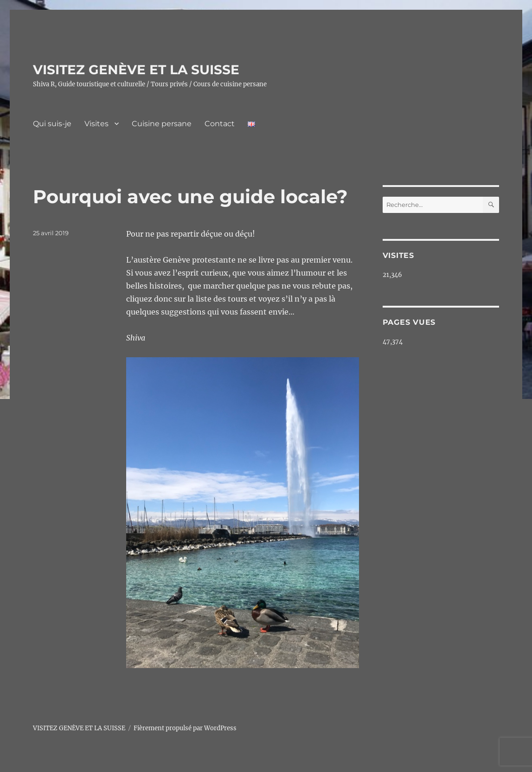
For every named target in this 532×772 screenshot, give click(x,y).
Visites (96, 124)
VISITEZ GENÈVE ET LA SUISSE (136, 70)
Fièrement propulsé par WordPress (185, 728)
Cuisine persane (162, 124)
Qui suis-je (52, 124)
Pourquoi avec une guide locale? (190, 196)
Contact (220, 124)
